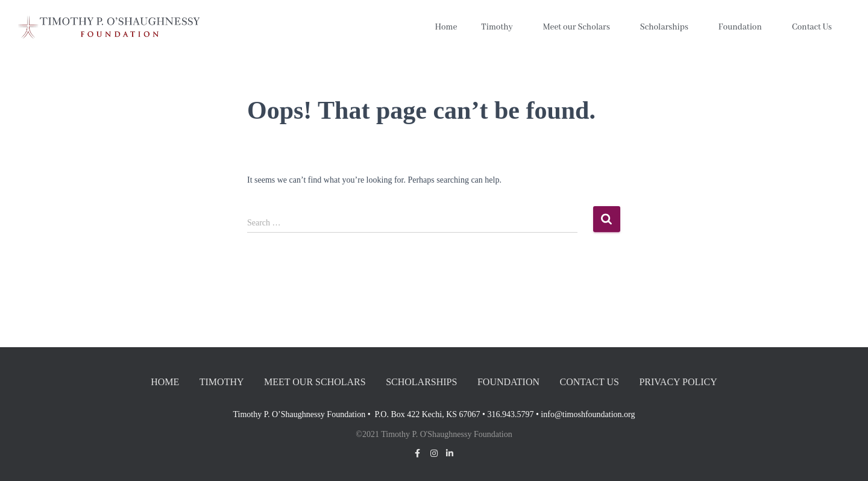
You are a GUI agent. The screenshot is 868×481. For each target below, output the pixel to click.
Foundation (743, 27)
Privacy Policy (678, 382)
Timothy (500, 27)
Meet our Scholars (580, 27)
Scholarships (667, 27)
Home (446, 27)
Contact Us (815, 27)
